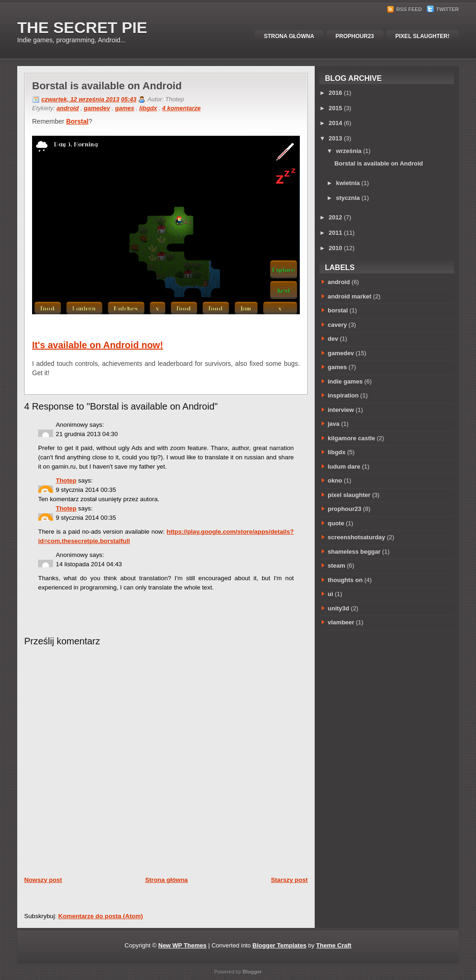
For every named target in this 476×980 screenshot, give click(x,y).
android (68, 108)
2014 (335, 123)
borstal (338, 310)
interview (341, 410)
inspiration (343, 395)
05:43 (129, 99)
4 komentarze (182, 108)
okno (335, 480)
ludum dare (344, 467)
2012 (335, 217)
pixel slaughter (349, 495)
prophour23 (344, 509)
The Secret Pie (82, 27)
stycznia (348, 198)
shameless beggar (354, 552)
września (349, 151)
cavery (337, 325)
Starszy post (289, 880)
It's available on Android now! (98, 345)
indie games (345, 381)
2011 (335, 233)
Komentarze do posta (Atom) (100, 916)
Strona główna (289, 36)
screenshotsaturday (357, 537)
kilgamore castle (351, 438)
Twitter (443, 9)
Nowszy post (43, 880)
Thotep (66, 480)
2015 (335, 108)
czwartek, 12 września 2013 (80, 99)
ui (331, 594)
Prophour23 (355, 36)
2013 (335, 138)
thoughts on (345, 580)
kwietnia (348, 183)
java (334, 424)
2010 (335, 248)
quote (336, 523)
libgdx (148, 108)
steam (337, 566)
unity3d (338, 608)
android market (350, 296)
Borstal (77, 121)
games (124, 108)
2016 (335, 93)
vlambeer (341, 622)
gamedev (97, 108)
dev (333, 339)
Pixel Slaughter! (423, 36)
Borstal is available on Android (107, 86)
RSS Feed (405, 9)
